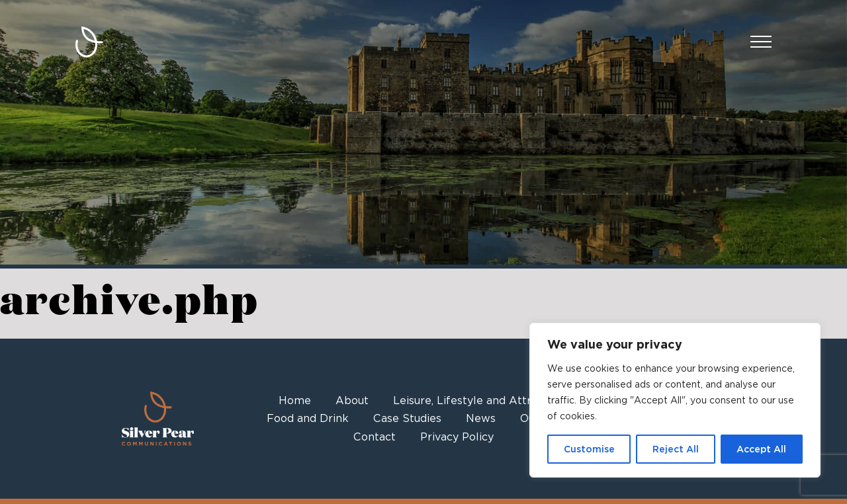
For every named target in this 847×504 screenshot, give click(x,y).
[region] (675, 400)
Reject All (676, 449)
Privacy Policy (457, 437)
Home (295, 400)
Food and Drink (308, 418)
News (481, 418)
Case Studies (407, 418)
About (352, 400)
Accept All (761, 449)
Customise (589, 449)
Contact (375, 437)
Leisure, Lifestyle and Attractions (481, 400)
